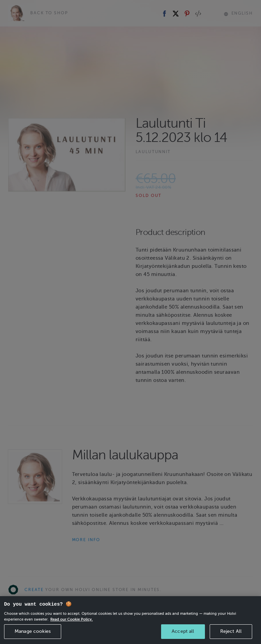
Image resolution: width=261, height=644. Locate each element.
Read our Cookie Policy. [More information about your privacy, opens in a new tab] (72, 626)
